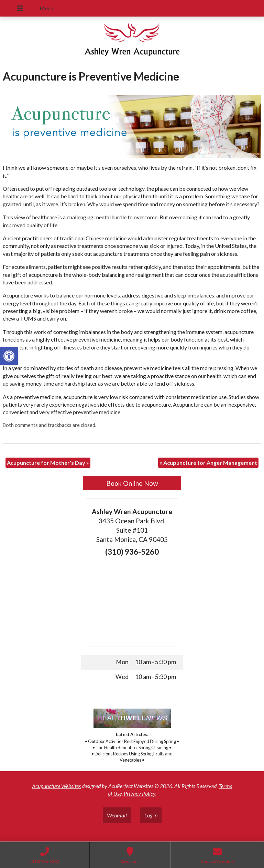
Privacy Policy (140, 793)
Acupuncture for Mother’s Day (48, 463)
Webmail (117, 815)
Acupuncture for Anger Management (208, 463)
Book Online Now (132, 483)
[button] (9, 356)
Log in (151, 815)
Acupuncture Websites (56, 786)
